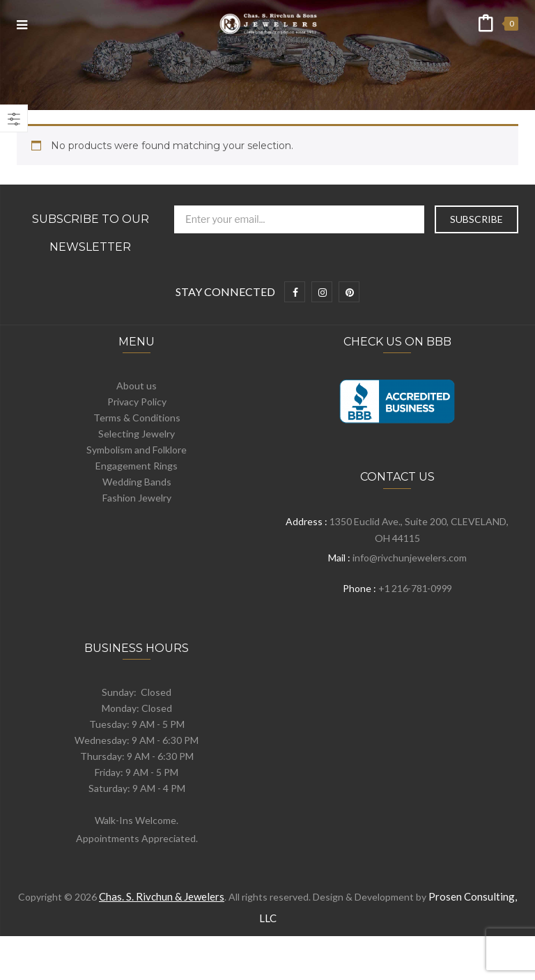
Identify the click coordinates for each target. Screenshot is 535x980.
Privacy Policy (137, 402)
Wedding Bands (137, 482)
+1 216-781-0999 (415, 588)
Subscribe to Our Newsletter (91, 233)
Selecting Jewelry (137, 434)
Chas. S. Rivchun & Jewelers (162, 896)
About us (137, 386)
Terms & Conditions (137, 418)
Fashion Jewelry (137, 498)
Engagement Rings (137, 466)
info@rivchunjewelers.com (410, 558)
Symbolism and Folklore (137, 450)
